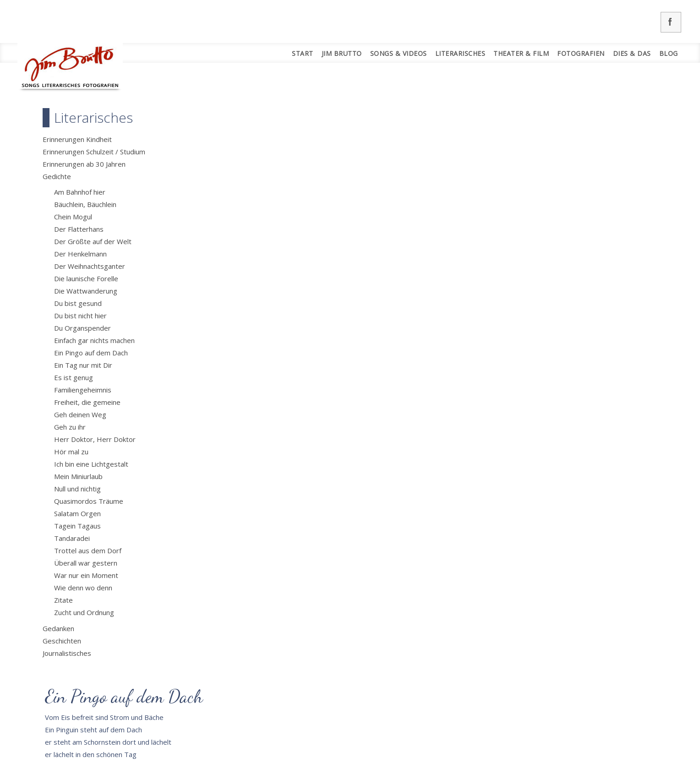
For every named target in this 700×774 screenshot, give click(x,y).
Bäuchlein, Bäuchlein (85, 204)
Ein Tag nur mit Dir (83, 365)
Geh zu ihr (70, 427)
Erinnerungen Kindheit (77, 139)
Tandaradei (72, 538)
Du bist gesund (78, 303)
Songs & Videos (399, 53)
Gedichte (57, 176)
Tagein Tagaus (77, 526)
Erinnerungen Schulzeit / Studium (94, 152)
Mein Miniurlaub (78, 476)
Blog (669, 53)
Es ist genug (74, 377)
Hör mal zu (71, 452)
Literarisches (460, 53)
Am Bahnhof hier (80, 192)
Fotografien (581, 53)
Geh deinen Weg (80, 414)
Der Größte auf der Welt (93, 241)
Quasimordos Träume (89, 501)
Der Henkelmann (80, 254)
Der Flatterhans (79, 229)
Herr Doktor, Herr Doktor (95, 439)
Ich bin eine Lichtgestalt (91, 464)
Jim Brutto (342, 53)
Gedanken (58, 628)
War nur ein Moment (86, 575)
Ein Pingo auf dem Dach (91, 353)
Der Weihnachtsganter (90, 266)
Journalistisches (67, 653)
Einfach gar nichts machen (94, 340)
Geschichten (62, 641)
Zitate (63, 600)
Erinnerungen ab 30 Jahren (84, 164)
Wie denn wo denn (83, 588)
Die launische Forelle (86, 278)
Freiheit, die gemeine (87, 402)
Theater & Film (521, 53)
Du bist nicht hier (80, 316)
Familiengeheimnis (83, 390)
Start (303, 53)
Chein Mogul (73, 217)
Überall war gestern (86, 563)
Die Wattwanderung (86, 291)
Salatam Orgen (77, 513)
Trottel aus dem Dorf (88, 551)
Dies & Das (632, 53)
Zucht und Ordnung (84, 612)
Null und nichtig (77, 489)
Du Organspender (82, 328)
